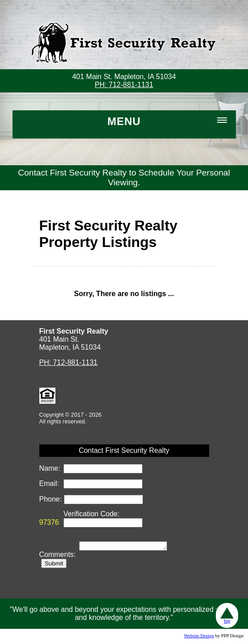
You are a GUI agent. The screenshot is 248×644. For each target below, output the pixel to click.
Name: (51, 468)
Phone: (52, 499)
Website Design (199, 637)
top (227, 615)
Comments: (59, 556)
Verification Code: (91, 514)
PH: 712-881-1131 (124, 85)
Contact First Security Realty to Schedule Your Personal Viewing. (124, 178)
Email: (50, 483)
